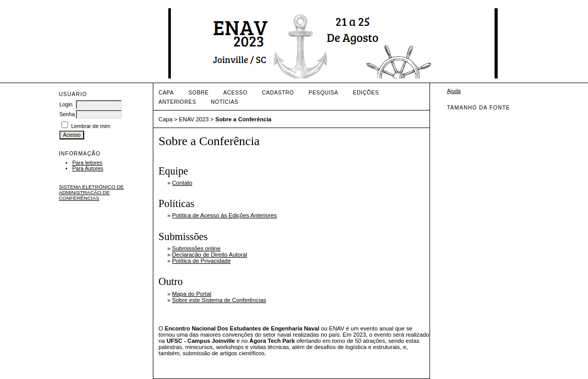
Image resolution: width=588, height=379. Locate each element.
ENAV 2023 (194, 119)
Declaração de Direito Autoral (210, 255)
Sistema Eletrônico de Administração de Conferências (91, 192)
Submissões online (196, 248)
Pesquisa (323, 93)
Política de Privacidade (201, 261)
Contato (182, 183)
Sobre (198, 93)
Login (66, 105)
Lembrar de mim (91, 126)
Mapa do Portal (192, 294)
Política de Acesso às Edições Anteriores (224, 215)
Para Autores (88, 169)
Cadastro (278, 93)
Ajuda (454, 91)
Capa (166, 93)
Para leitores (87, 163)
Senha (67, 114)
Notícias (224, 102)
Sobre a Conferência (243, 119)
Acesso (235, 93)
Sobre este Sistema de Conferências (219, 300)
